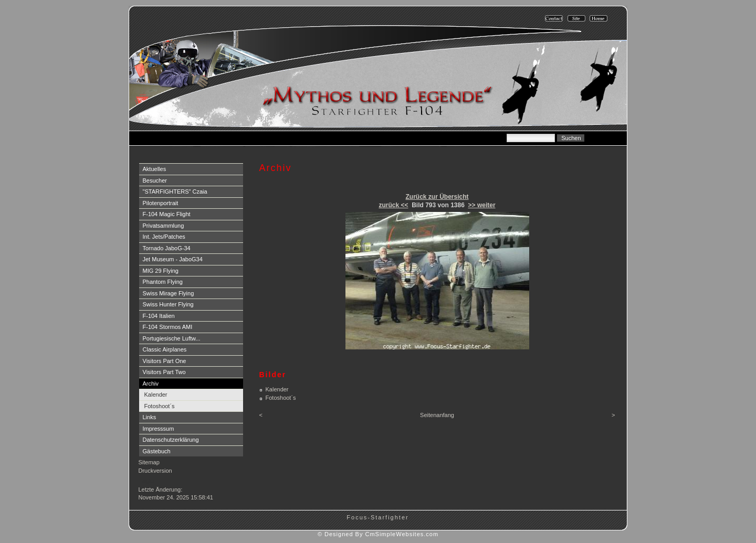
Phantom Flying (163, 282)
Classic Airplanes (165, 349)
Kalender (156, 395)
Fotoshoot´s (160, 406)
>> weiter (482, 205)
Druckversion (155, 471)
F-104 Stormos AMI (168, 327)
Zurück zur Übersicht (437, 197)
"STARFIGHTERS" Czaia (175, 191)
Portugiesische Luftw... (172, 338)
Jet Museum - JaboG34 (173, 259)
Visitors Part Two (164, 372)
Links (150, 417)
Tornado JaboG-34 (167, 248)
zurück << (393, 205)
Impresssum (159, 429)
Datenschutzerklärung (171, 440)
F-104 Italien (159, 316)
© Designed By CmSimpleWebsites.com (378, 534)
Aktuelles (155, 169)
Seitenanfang (437, 415)
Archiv (151, 384)
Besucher (155, 180)
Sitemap (149, 462)
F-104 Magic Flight (167, 214)
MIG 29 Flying (161, 271)
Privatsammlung (164, 226)
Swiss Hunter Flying (168, 304)
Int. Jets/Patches (164, 237)
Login (147, 481)
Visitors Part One (165, 361)
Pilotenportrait (161, 203)
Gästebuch (157, 451)
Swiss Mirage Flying (169, 293)
